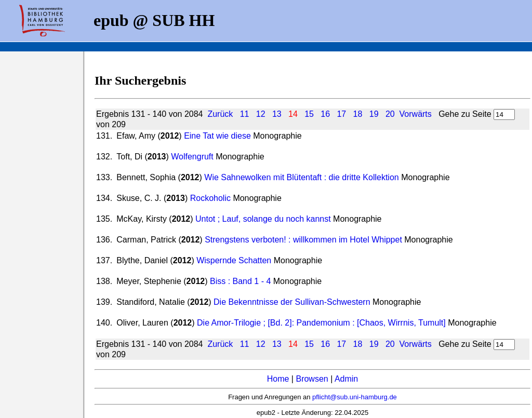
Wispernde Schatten (234, 260)
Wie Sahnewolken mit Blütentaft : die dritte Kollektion (301, 177)
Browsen (312, 379)
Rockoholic (212, 198)
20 (390, 114)
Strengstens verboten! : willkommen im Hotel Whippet (304, 240)
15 (309, 114)
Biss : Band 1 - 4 (240, 281)
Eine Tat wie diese (217, 136)
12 (261, 114)
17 (341, 114)
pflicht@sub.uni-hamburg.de (355, 397)
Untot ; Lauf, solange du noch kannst (264, 219)
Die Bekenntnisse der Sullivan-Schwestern (292, 302)
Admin (346, 379)
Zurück (220, 114)
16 (325, 114)
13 (277, 114)
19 (374, 114)
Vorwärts (416, 114)
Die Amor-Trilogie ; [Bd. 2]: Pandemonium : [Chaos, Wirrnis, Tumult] (321, 323)
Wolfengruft (193, 157)
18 (358, 114)
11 (245, 114)
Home (278, 379)
